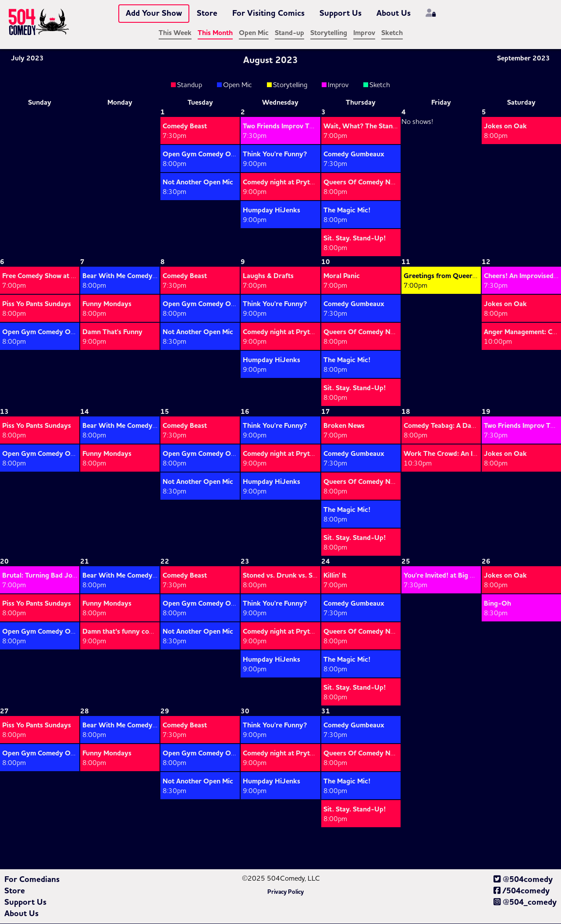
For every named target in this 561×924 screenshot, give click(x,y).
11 (406, 262)
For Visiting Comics (268, 13)
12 (486, 262)
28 (85, 711)
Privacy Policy (286, 892)
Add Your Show (154, 13)
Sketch (392, 33)
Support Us (341, 13)
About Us (394, 13)
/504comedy (522, 891)
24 (326, 561)
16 (245, 412)
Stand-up (289, 33)
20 (4, 561)
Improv (364, 33)
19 (486, 412)
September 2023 (528, 58)
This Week (175, 33)
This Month (215, 33)
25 (406, 561)
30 (245, 711)
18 (406, 412)
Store (207, 13)
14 (85, 412)
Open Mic (254, 33)
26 (486, 561)
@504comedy (523, 879)
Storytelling (329, 33)
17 (326, 412)
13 (4, 412)
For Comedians (32, 879)
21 (85, 561)
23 (245, 561)
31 (326, 711)
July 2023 (23, 58)
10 (326, 262)
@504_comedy (525, 902)
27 (4, 711)
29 (165, 711)
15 (165, 412)
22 (165, 561)
